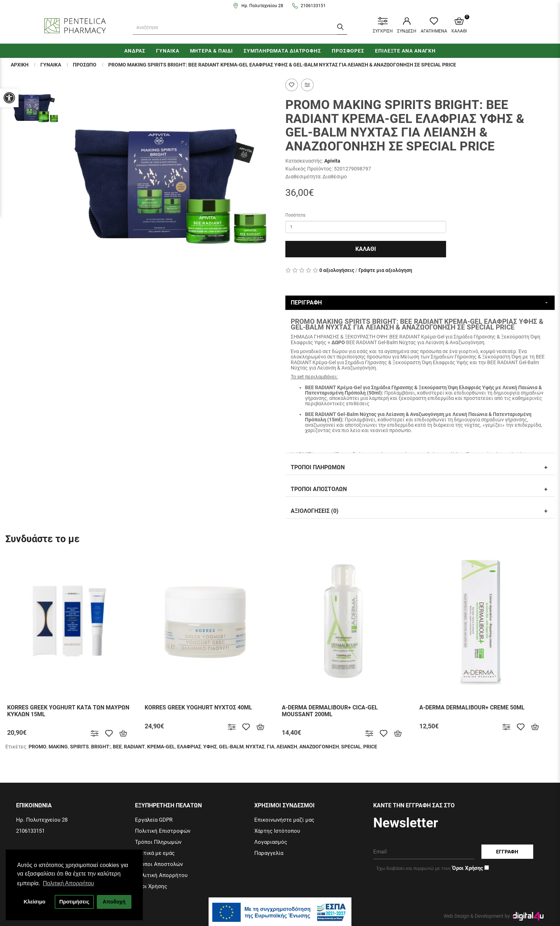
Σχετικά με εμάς (155, 853)
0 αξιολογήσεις (337, 270)
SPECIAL (351, 747)
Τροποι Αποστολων (319, 489)
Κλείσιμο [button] (34, 902)
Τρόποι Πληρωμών (158, 842)
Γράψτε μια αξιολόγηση (385, 270)
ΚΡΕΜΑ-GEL (161, 747)
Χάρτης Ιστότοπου (277, 831)
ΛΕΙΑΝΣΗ (287, 747)
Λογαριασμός (271, 842)
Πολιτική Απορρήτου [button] (68, 883)
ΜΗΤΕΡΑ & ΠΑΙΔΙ (212, 51)
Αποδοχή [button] (114, 902)
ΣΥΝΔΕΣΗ (407, 25)
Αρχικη (20, 65)
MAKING (58, 747)
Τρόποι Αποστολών (159, 864)
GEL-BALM (231, 747)
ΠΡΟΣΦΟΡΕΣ (348, 51)
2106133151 (313, 6)
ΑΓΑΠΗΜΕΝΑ (434, 25)
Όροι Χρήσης (151, 886)
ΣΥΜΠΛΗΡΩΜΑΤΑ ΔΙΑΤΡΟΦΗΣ (282, 51)
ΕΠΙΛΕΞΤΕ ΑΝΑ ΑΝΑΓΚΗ (405, 51)
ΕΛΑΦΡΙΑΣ (189, 747)
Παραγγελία (269, 853)
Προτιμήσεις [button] (74, 902)
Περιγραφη (306, 303)
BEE (117, 747)
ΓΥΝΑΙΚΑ (167, 51)
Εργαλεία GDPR (154, 820)
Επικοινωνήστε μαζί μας (284, 820)
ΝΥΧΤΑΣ (255, 747)
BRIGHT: (101, 747)
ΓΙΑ (271, 747)
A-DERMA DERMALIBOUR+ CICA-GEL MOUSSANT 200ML (330, 711)
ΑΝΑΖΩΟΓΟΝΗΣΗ (319, 747)
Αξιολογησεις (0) (315, 511)
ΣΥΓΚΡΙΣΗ (383, 25)
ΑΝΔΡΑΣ (135, 51)
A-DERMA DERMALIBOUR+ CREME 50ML (472, 707)
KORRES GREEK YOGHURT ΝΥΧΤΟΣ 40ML (198, 707)
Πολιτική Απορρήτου (161, 875)
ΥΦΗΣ (210, 747)
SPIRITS (79, 747)
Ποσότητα (295, 215)
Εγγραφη (507, 852)
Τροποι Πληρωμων (318, 467)
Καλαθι (366, 249)
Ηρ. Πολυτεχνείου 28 (262, 6)
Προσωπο (85, 65)
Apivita (332, 161)
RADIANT (134, 747)
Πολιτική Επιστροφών (163, 831)
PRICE (370, 747)
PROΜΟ (37, 747)
